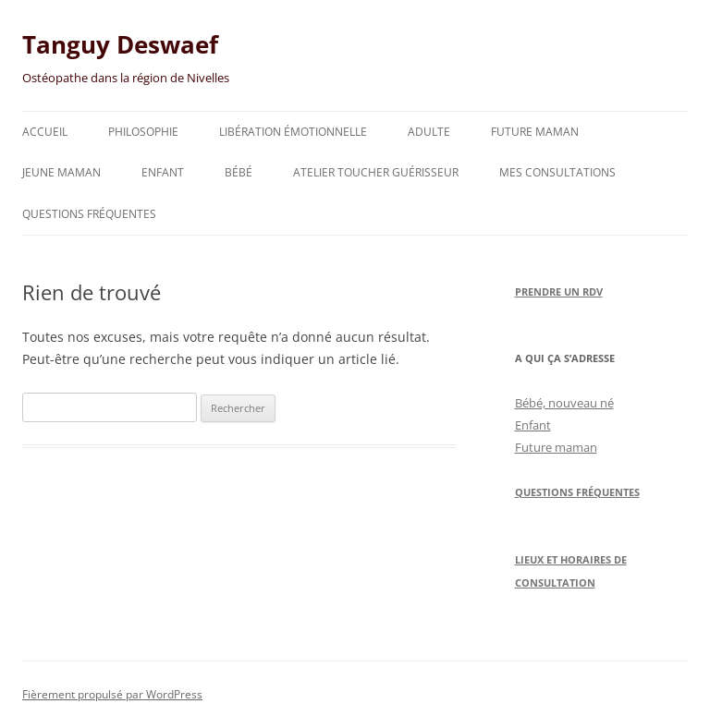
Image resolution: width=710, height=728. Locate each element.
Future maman (535, 132)
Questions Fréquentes (577, 492)
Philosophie (143, 132)
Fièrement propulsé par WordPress (112, 694)
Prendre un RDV (559, 291)
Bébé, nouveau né (564, 403)
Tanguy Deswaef (120, 44)
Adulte (429, 132)
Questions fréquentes (89, 214)
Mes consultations (557, 172)
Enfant (163, 172)
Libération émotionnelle (293, 132)
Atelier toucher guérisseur (376, 172)
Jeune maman (61, 172)
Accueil (45, 132)
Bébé (239, 172)
